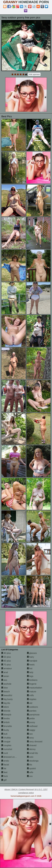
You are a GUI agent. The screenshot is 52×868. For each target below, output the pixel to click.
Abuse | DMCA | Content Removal (19, 789)
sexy (30, 738)
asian (5, 676)
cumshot (7, 749)
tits (30, 765)
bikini (5, 707)
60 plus (6, 661)
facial (5, 765)
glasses (32, 653)
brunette (7, 726)
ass (4, 680)
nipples (32, 699)
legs (30, 676)
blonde (6, 711)
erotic (5, 761)
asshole (6, 684)
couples (6, 745)
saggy (31, 730)
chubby (6, 738)
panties (32, 711)
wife (30, 772)
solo (30, 757)
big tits (6, 703)
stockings (33, 761)
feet (4, 772)
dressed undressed (12, 757)
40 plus (6, 653)
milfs (30, 695)
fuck (5, 776)
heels (31, 665)
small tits (33, 753)
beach (6, 692)
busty (5, 730)
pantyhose (33, 715)
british (5, 722)
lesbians (32, 680)
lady (30, 672)
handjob (32, 661)
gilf (4, 780)
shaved (32, 745)
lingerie (32, 684)
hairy (31, 657)
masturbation (35, 688)
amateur (7, 668)
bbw (5, 688)
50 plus (6, 657)
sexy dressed (35, 742)
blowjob (6, 715)
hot (30, 668)
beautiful (7, 695)
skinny (31, 749)
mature (32, 692)
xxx (30, 776)
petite (31, 718)
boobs (6, 718)
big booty (7, 699)
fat (4, 768)
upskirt (31, 768)
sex (30, 734)
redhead (32, 726)
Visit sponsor (34, 74)
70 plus (6, 665)
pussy (31, 722)
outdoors (33, 707)
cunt (5, 753)
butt (4, 734)
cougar (6, 742)
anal (5, 672)
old (30, 703)
